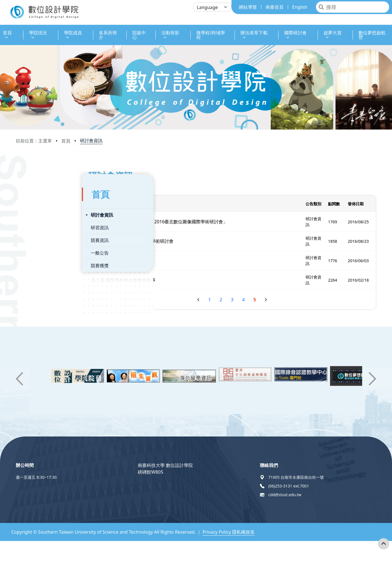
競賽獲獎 (34, 260)
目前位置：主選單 (34, 141)
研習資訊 (34, 222)
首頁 (66, 141)
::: (1, 29)
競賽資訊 (34, 235)
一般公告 (34, 248)
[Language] (212, 7)
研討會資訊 (91, 141)
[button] (19, 379)
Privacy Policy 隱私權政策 (229, 532)
